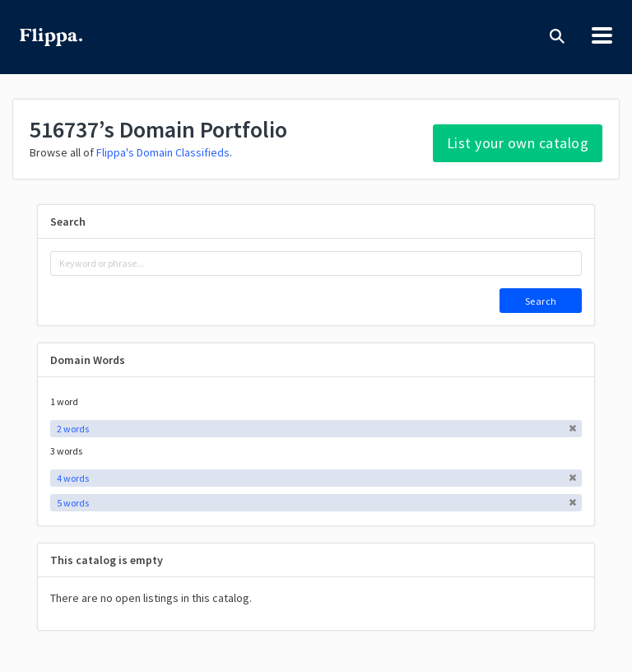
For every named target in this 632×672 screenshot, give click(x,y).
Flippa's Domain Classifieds (163, 152)
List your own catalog (518, 143)
